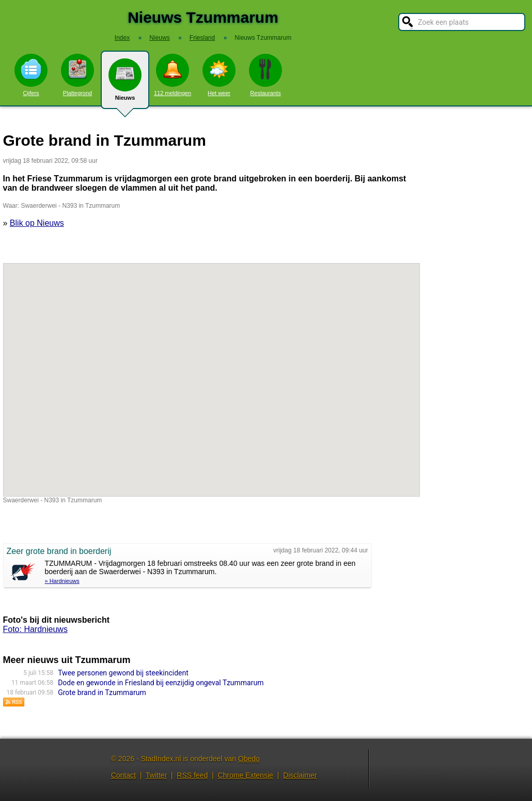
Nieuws (125, 84)
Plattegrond (77, 75)
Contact (123, 775)
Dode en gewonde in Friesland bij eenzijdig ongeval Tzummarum (161, 683)
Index (122, 38)
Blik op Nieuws (37, 223)
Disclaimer (300, 775)
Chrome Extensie (245, 775)
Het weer (219, 75)
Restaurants (265, 75)
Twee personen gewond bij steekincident (123, 673)
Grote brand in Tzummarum (102, 692)
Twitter (156, 775)
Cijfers (31, 75)
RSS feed (192, 775)
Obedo (249, 759)
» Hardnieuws (62, 581)
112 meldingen (173, 75)
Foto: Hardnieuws (35, 629)
